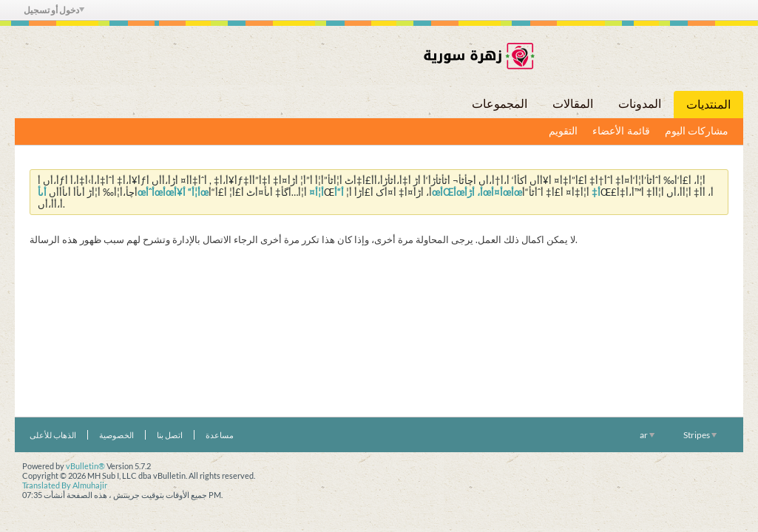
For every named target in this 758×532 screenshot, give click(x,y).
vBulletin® (85, 466)
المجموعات (500, 104)
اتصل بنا (170, 435)
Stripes (700, 435)
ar (647, 435)
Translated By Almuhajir (65, 485)
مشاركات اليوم (697, 131)
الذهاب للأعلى (53, 435)
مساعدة (220, 435)
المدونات (640, 104)
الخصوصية (116, 435)
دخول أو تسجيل (54, 10)
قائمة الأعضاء (621, 131)
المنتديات (708, 105)
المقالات (573, 104)
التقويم (563, 131)
